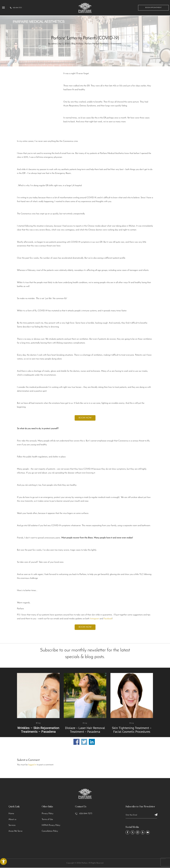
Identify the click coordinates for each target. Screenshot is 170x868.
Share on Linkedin (92, 742)
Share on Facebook (76, 742)
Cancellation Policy (50, 831)
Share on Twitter (84, 742)
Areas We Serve (15, 831)
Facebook (108, 619)
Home (11, 814)
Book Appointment (153, 9)
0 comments (116, 44)
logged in (32, 765)
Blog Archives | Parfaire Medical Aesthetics (90, 44)
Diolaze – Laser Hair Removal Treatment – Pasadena (85, 730)
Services (12, 825)
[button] (3, 861)
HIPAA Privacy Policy (51, 825)
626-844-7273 (86, 814)
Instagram (94, 619)
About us (12, 819)
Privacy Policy (48, 814)
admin (54, 44)
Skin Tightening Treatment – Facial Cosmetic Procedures (132, 730)
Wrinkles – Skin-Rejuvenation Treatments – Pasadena (38, 730)
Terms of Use (47, 819)
